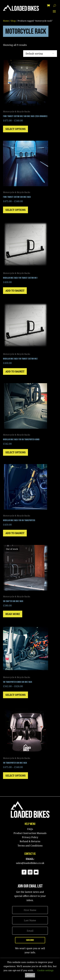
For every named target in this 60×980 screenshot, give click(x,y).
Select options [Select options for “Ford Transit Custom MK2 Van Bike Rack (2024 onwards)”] (15, 129)
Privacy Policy (30, 837)
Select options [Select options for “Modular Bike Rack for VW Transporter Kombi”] (15, 452)
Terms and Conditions (30, 846)
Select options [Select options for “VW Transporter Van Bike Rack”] (15, 776)
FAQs (30, 829)
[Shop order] (40, 54)
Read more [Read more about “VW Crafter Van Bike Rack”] (13, 614)
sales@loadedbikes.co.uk (30, 863)
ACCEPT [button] (30, 975)
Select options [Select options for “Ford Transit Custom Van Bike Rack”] (15, 210)
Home (6, 21)
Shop (13, 21)
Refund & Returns (30, 841)
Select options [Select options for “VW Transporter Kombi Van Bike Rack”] (15, 695)
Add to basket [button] (15, 291)
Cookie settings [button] (45, 970)
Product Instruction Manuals (30, 833)
